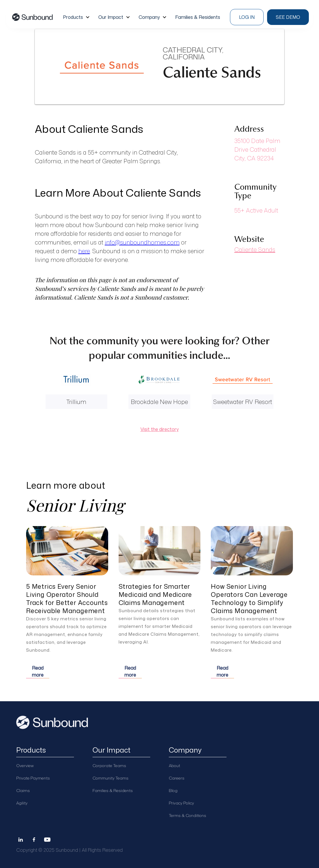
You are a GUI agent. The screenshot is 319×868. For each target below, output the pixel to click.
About (174, 765)
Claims (23, 790)
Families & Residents (113, 790)
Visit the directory (159, 429)
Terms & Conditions (187, 815)
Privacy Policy (181, 803)
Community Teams (110, 778)
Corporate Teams (109, 765)
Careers (177, 778)
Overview (25, 765)
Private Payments (33, 778)
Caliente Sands (255, 249)
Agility (22, 803)
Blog (173, 790)
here (84, 251)
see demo (288, 17)
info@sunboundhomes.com (142, 242)
